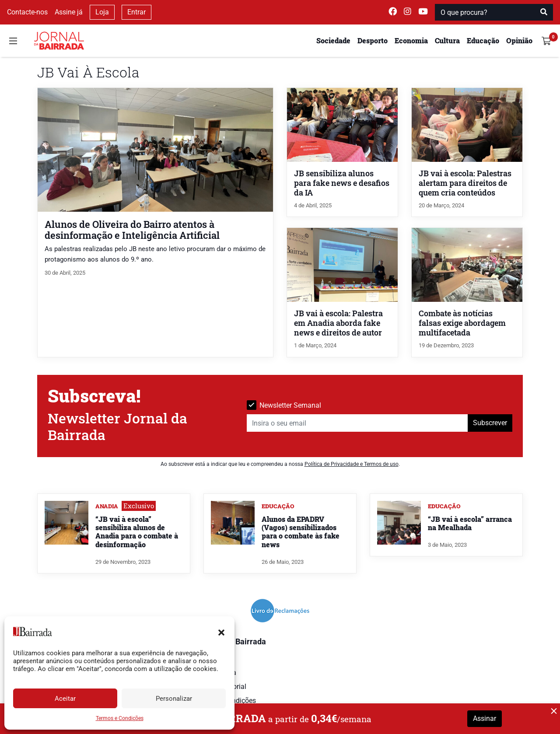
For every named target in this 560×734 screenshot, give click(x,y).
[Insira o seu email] (357, 423)
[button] (221, 632)
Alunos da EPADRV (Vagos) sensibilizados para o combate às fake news (301, 532)
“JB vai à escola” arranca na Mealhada (470, 523)
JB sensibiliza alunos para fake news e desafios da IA (342, 183)
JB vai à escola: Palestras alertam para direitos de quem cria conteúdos (465, 183)
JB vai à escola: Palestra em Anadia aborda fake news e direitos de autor (338, 323)
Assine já (69, 12)
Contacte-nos (27, 12)
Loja (102, 12)
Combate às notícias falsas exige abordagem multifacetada (462, 323)
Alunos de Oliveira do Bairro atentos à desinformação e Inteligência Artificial (132, 230)
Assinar (485, 718)
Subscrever (490, 423)
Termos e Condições (120, 718)
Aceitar (65, 699)
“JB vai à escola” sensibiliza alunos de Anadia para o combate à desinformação (137, 532)
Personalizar (174, 699)
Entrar (136, 12)
